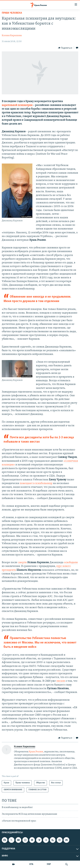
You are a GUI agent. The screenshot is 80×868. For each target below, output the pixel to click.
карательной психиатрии (17, 105)
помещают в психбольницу (36, 483)
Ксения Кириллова (12, 36)
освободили (71, 562)
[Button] (65, 48)
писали (61, 681)
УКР (49, 864)
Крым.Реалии (36, 752)
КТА (31, 864)
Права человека (12, 13)
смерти (23, 562)
